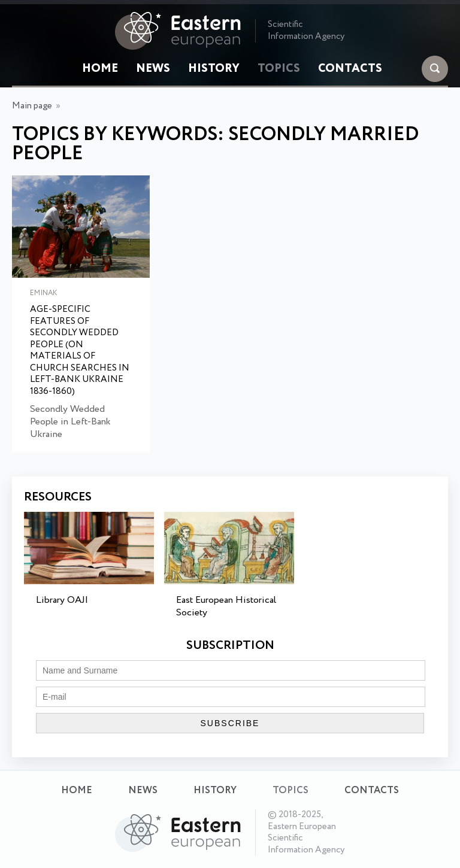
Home (100, 69)
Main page (32, 106)
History (214, 69)
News (153, 69)
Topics (279, 69)
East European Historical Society (226, 606)
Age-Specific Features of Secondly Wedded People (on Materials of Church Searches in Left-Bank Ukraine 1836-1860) (80, 351)
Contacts (350, 69)
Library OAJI (62, 600)
